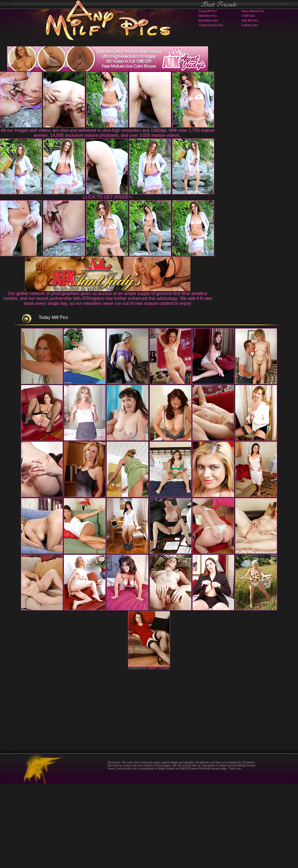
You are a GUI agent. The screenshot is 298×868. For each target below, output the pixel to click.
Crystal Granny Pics (211, 25)
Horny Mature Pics (253, 11)
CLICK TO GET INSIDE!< (108, 197)
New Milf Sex (249, 21)
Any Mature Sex (208, 21)
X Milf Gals (248, 16)
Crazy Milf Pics (208, 11)
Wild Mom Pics (208, 16)
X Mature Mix (250, 25)
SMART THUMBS (159, 753)
